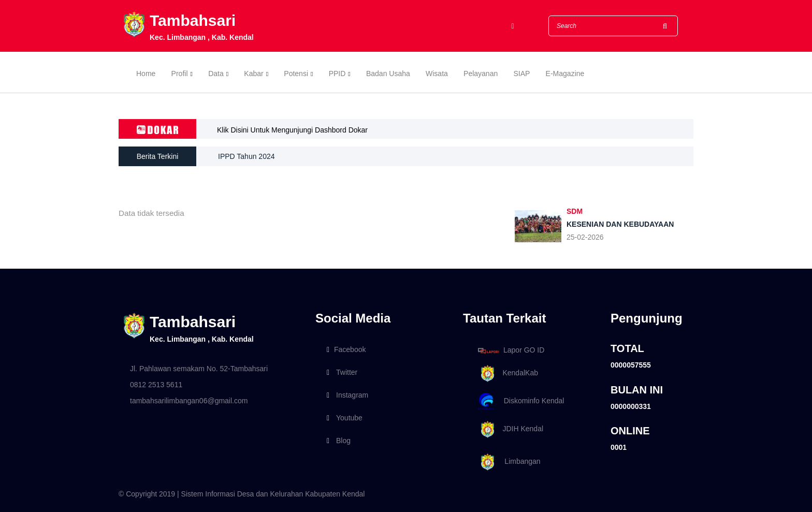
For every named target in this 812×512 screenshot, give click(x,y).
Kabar (253, 74)
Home (146, 74)
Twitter (342, 372)
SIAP (521, 74)
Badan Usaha (388, 74)
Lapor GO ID (511, 350)
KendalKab (506, 374)
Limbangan (508, 462)
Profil (180, 74)
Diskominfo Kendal (520, 401)
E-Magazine (565, 74)
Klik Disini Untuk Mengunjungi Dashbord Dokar (292, 130)
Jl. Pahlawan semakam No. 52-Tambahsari (199, 369)
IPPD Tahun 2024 (247, 156)
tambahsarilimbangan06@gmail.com (189, 401)
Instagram (347, 395)
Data (216, 74)
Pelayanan (481, 74)
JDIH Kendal (509, 429)
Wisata (437, 74)
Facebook (346, 349)
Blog (339, 441)
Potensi (296, 74)
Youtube (345, 418)
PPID (337, 74)
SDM (575, 211)
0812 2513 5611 (156, 385)
